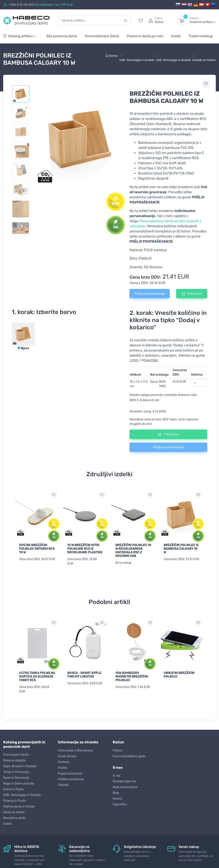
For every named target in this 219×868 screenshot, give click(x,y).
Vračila (63, 767)
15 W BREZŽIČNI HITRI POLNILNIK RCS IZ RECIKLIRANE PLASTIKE (85, 549)
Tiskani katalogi (201, 36)
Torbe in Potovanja (16, 771)
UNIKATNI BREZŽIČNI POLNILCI (179, 675)
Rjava (23, 348)
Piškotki (63, 784)
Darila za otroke (14, 812)
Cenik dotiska (67, 756)
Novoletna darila (14, 817)
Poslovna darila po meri (145, 36)
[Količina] (199, 383)
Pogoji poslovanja (70, 773)
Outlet (176, 36)
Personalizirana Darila (102, 36)
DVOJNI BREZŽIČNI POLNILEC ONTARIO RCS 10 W (37, 549)
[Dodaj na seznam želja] (54, 495)
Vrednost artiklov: (203, 20)
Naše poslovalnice (125, 787)
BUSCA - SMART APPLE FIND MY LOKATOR (84, 675)
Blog (116, 792)
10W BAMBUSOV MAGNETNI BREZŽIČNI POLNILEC (132, 676)
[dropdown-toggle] (182, 20)
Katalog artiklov (18, 36)
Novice (117, 798)
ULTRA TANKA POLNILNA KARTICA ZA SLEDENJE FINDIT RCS (37, 676)
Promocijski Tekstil (16, 754)
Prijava (117, 750)
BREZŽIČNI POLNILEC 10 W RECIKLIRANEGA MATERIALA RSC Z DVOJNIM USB (133, 550)
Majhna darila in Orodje (19, 806)
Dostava (64, 761)
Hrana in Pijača (14, 789)
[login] (159, 20)
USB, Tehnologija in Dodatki (22, 794)
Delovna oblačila (15, 760)
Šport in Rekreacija (16, 777)
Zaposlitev (120, 804)
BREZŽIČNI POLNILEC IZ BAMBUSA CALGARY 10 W (181, 549)
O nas (117, 775)
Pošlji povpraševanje (149, 294)
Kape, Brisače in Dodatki (20, 766)
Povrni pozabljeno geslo (129, 756)
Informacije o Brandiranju (75, 750)
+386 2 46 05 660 (21, 5)
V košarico (192, 294)
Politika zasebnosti (71, 779)
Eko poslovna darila (62, 36)
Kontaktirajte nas (47, 5)
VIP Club (67, 5)
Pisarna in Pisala (15, 800)
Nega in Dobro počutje (19, 783)
